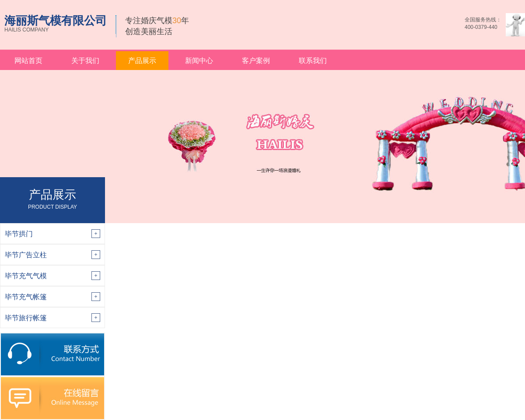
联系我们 (313, 61)
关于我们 (85, 61)
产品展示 (142, 61)
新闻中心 (199, 61)
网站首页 (28, 61)
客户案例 (256, 61)
